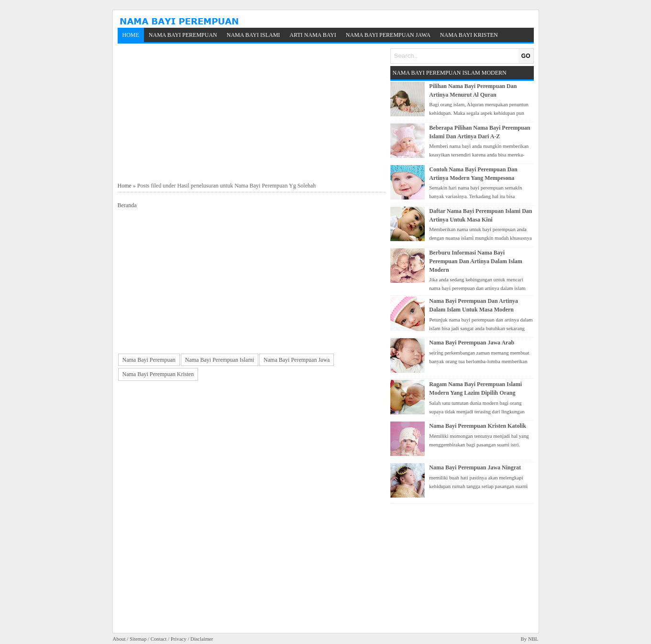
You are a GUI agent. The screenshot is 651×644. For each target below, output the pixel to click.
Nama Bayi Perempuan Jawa (388, 35)
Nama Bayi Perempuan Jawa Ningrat (475, 467)
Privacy (179, 639)
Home (131, 35)
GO (526, 56)
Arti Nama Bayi (313, 35)
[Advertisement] (252, 113)
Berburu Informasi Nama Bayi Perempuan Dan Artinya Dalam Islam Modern (475, 261)
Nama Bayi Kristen (469, 35)
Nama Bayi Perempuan (183, 35)
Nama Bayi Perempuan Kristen (158, 374)
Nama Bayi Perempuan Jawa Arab (472, 343)
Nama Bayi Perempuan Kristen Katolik (477, 426)
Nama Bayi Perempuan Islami (220, 360)
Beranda (127, 205)
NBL (533, 639)
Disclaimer (202, 639)
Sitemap (138, 639)
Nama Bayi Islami (254, 35)
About (119, 639)
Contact (159, 639)
